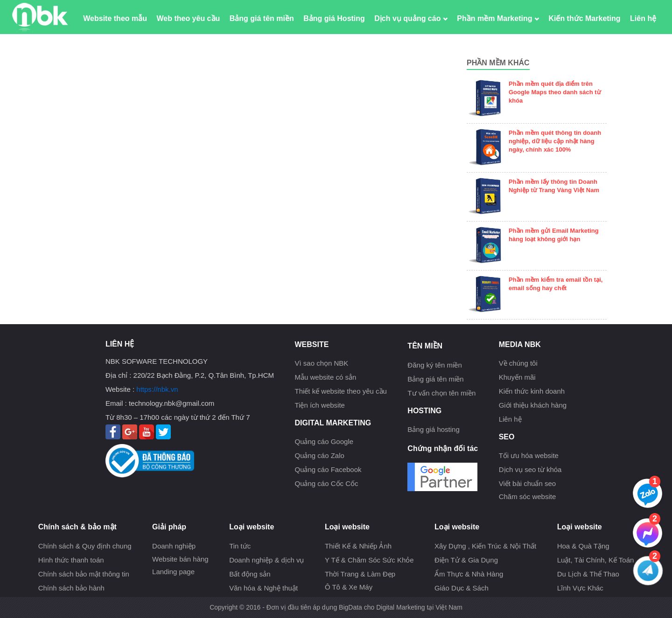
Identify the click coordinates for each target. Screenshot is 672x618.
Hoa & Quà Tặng (583, 546)
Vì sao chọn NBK (321, 363)
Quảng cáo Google (324, 441)
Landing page (173, 572)
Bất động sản (250, 574)
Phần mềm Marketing (498, 18)
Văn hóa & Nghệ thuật (263, 588)
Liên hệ (643, 18)
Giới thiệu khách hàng (533, 405)
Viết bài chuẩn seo (527, 483)
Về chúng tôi (518, 363)
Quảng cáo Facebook (328, 469)
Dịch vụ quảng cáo (411, 18)
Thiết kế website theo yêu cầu (340, 391)
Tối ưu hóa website (529, 455)
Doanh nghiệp (174, 546)
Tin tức (240, 546)
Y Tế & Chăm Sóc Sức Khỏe (369, 560)
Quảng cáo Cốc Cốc (326, 483)
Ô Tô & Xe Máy (349, 587)
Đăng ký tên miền (434, 365)
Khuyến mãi (517, 377)
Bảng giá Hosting (334, 18)
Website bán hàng (180, 559)
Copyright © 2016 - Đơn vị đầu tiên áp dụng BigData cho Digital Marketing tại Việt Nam (336, 607)
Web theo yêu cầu (188, 18)
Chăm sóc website (528, 496)
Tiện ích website (320, 405)
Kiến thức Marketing (584, 18)
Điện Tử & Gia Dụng (466, 560)
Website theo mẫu (115, 18)
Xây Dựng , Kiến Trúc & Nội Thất (485, 546)
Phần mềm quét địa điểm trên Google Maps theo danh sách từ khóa (555, 92)
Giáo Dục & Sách (462, 588)
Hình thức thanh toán (71, 560)
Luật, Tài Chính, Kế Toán (596, 560)
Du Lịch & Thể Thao (588, 574)
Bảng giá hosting (433, 429)
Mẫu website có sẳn (325, 377)
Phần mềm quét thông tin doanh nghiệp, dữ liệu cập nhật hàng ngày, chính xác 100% (555, 141)
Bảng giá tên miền (262, 18)
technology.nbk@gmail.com (171, 403)
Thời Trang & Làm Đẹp (360, 574)
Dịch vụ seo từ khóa (530, 469)
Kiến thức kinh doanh (532, 391)
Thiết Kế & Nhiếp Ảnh (358, 546)
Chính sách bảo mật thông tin (84, 574)
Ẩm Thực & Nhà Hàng (469, 574)
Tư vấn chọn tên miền (441, 393)
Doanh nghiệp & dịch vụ (266, 560)
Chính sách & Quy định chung (85, 546)
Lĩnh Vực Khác (580, 588)
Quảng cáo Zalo (319, 455)
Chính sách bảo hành (71, 588)
